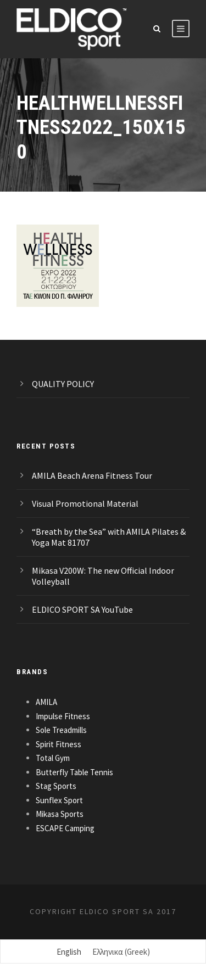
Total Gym (53, 758)
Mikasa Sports (60, 814)
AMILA (46, 702)
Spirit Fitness (59, 744)
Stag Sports (56, 786)
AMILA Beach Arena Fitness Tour (92, 475)
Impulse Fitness (63, 716)
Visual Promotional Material (85, 503)
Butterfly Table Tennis (74, 772)
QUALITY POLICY (63, 384)
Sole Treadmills (61, 730)
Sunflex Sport (59, 800)
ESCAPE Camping (65, 828)
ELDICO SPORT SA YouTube (82, 609)
